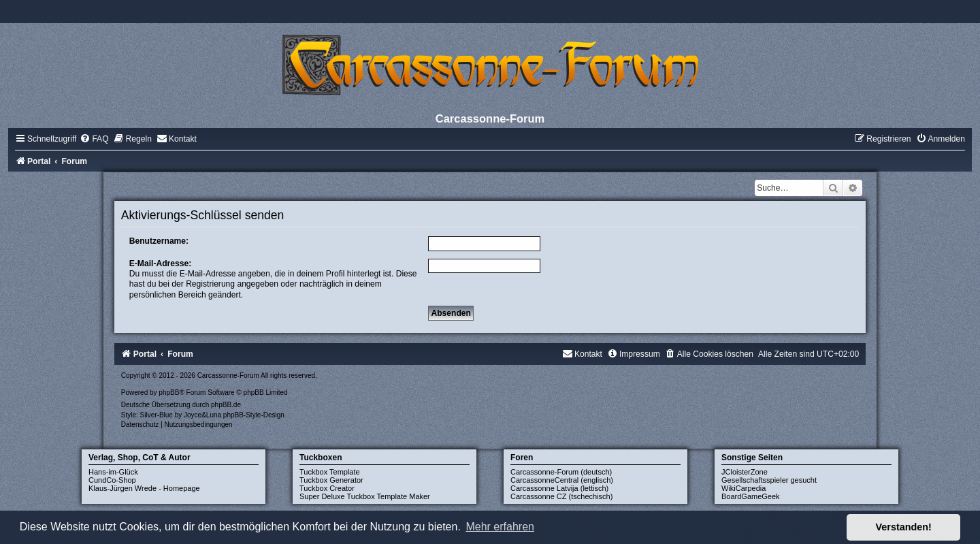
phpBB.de (226, 405)
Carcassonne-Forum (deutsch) (561, 472)
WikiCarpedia (744, 488)
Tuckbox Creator (327, 488)
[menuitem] (94, 139)
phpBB (169, 393)
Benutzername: (159, 241)
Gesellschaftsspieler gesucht (769, 480)
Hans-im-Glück (113, 472)
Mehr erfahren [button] (500, 527)
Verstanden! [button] (904, 527)
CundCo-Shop (112, 480)
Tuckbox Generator (331, 480)
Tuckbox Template (330, 472)
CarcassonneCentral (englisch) (562, 480)
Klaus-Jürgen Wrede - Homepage (144, 488)
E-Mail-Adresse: (160, 263)
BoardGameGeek (751, 496)
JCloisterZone (745, 472)
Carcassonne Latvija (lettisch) (559, 488)
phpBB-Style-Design (254, 415)
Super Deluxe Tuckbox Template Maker (365, 496)
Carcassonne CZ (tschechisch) (561, 496)
